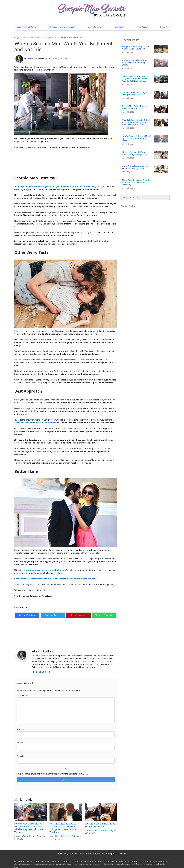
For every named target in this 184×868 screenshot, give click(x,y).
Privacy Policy (112, 853)
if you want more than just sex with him (43, 570)
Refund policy (85, 853)
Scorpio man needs (42, 645)
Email (20, 743)
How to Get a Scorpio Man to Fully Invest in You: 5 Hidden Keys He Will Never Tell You (30, 828)
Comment (22, 695)
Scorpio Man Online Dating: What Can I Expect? (100, 825)
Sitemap (123, 853)
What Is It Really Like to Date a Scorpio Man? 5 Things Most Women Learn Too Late (65, 828)
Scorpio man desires (23, 645)
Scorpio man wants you (61, 645)
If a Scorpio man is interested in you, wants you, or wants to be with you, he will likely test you (59, 186)
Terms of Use (98, 853)
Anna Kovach (142, 27)
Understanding (95, 27)
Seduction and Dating (27, 27)
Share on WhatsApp (104, 615)
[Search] (145, 197)
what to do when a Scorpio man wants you (92, 645)
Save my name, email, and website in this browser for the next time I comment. (52, 774)
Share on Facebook (27, 615)
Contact (164, 27)
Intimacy (119, 27)
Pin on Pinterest (78, 615)
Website (20, 756)
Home (60, 853)
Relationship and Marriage (62, 27)
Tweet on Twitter (53, 615)
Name (20, 729)
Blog (16, 37)
